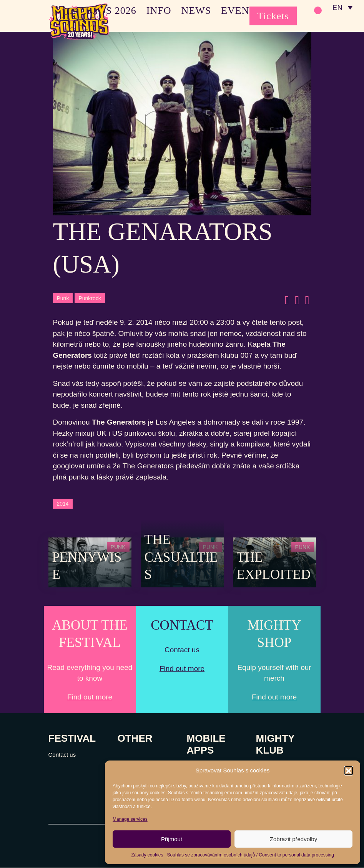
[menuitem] (342, 8)
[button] (349, 770)
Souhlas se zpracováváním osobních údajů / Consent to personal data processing (251, 855)
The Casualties (181, 557)
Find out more (90, 697)
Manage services (130, 819)
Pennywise (87, 566)
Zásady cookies (147, 855)
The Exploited (274, 566)
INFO (159, 11)
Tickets (273, 16)
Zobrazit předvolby (293, 839)
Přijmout (172, 839)
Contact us (62, 755)
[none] (342, 8)
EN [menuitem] (337, 8)
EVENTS (241, 11)
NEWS (196, 11)
